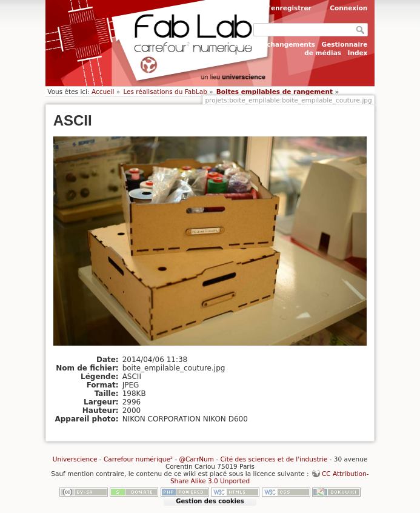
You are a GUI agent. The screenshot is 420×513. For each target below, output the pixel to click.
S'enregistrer (288, 8)
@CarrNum (197, 459)
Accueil (103, 92)
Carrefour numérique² (138, 459)
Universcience (75, 459)
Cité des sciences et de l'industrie (274, 459)
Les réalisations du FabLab (165, 92)
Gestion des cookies (210, 501)
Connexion (348, 8)
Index (358, 53)
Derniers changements (275, 44)
